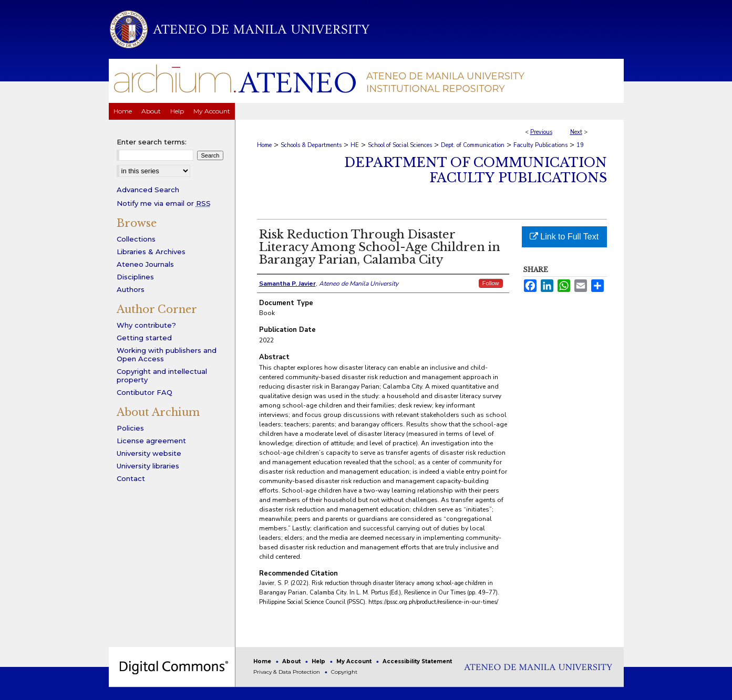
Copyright (344, 672)
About (292, 661)
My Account (355, 661)
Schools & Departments (311, 145)
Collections (136, 239)
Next (576, 132)
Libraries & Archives (151, 252)
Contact (131, 478)
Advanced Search (148, 190)
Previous (541, 132)
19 (580, 145)
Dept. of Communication (473, 145)
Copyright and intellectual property (162, 375)
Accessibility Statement (417, 661)
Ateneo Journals (145, 264)
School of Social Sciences (400, 145)
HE (355, 145)
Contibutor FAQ (145, 392)
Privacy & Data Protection (287, 672)
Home (264, 145)
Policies (130, 428)
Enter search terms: (152, 142)
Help (319, 661)
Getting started (144, 338)
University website (149, 453)
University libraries (148, 466)
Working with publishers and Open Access (167, 354)
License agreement (151, 441)
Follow (491, 283)
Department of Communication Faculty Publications (476, 170)
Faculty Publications (540, 145)
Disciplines (135, 277)
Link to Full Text (564, 237)
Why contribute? (146, 325)
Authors (131, 289)
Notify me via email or (164, 203)
